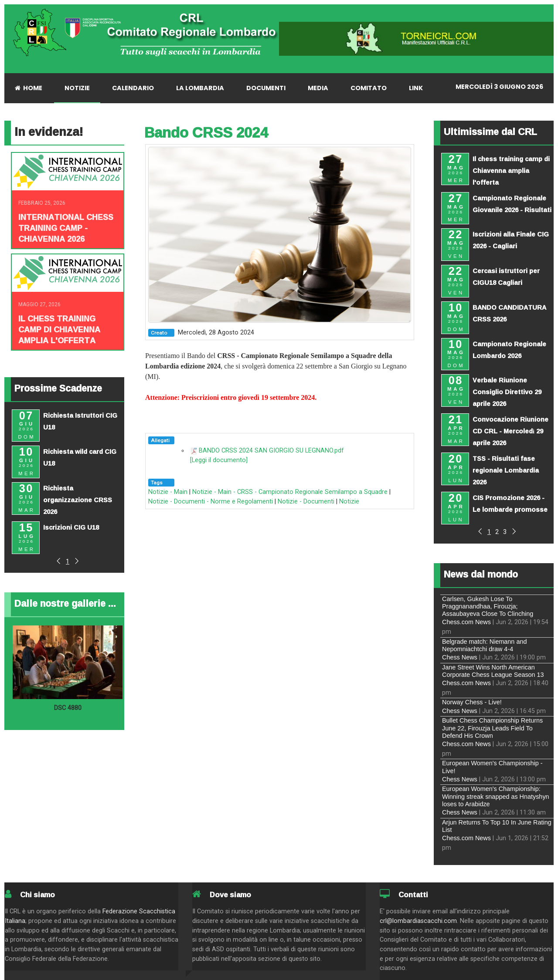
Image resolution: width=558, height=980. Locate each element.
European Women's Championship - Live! (492, 767)
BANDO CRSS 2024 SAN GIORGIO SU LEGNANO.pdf (271, 451)
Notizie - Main (168, 492)
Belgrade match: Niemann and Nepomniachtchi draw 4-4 (484, 645)
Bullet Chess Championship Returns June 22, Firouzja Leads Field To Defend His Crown (492, 728)
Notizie (349, 502)
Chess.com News (466, 622)
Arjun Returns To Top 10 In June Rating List (497, 826)
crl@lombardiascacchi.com (418, 921)
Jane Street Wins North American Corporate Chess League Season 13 (493, 671)
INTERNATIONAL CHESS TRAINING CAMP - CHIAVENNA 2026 (66, 228)
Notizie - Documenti (306, 502)
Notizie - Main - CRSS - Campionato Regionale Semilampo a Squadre (290, 492)
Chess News (460, 657)
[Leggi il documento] (219, 460)
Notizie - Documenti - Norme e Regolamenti (211, 502)
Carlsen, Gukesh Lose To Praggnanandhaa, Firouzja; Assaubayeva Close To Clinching (488, 607)
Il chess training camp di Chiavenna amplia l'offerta (59, 329)
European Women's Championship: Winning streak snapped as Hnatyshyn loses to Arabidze (496, 796)
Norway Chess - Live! (472, 702)
